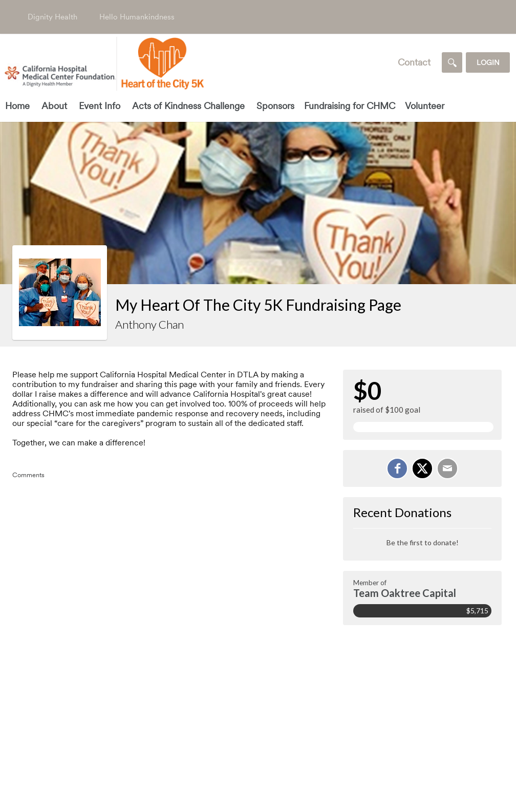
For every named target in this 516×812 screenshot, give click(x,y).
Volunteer (425, 106)
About (54, 106)
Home (17, 106)
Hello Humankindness (137, 17)
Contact (414, 62)
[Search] (452, 62)
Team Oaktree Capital (405, 593)
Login (488, 62)
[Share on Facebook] (397, 468)
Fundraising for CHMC (350, 106)
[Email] (447, 468)
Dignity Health (52, 17)
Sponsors (275, 106)
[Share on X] (422, 468)
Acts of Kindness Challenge (188, 106)
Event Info (100, 106)
